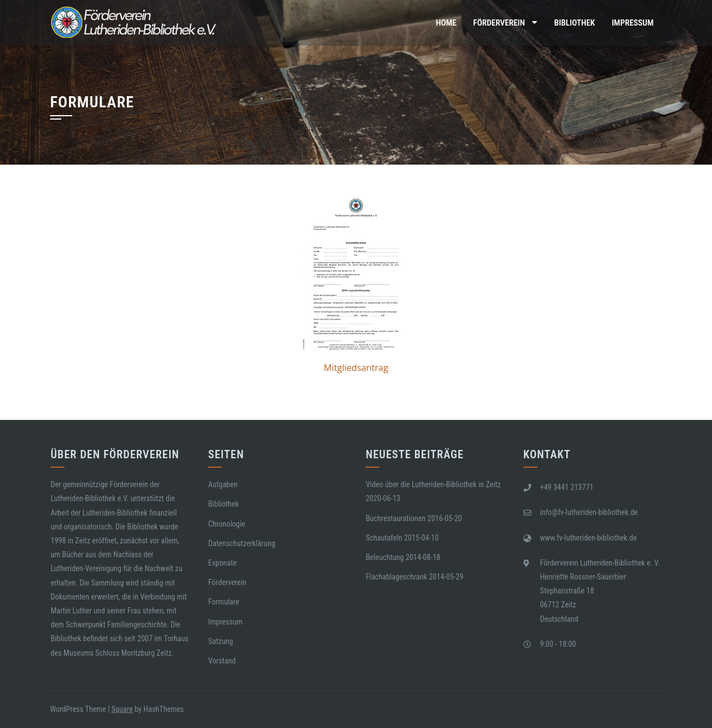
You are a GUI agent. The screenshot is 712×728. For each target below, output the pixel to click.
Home (446, 23)
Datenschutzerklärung (242, 543)
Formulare (224, 602)
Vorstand (222, 661)
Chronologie (227, 524)
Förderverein (499, 23)
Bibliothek (574, 23)
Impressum (633, 23)
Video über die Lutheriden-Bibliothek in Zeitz (433, 484)
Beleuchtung (385, 557)
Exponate (222, 563)
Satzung (221, 641)
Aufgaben (223, 484)
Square (122, 709)
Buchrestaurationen (395, 518)
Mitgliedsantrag (356, 368)
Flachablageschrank (396, 577)
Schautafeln (384, 538)
